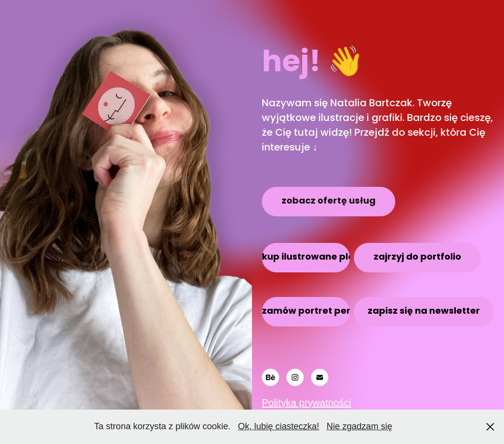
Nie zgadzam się (360, 426)
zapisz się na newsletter (424, 311)
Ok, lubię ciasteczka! (278, 426)
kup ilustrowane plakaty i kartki (306, 257)
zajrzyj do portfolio (417, 257)
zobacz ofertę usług (329, 201)
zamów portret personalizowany (306, 311)
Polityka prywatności (306, 403)
